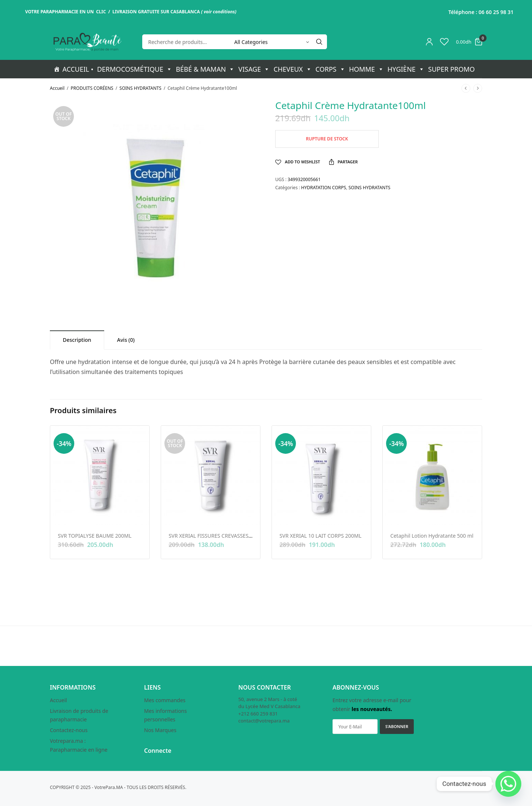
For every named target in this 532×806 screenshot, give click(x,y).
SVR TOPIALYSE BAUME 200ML (94, 536)
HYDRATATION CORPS (324, 188)
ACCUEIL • (78, 69)
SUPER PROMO (451, 69)
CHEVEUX (292, 69)
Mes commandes (165, 700)
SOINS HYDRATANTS (140, 88)
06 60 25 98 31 (496, 12)
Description (77, 340)
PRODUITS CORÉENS (92, 88)
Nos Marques (160, 730)
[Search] (319, 42)
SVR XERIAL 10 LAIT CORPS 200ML (320, 536)
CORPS (330, 69)
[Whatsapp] (508, 784)
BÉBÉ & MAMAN (205, 69)
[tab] (77, 340)
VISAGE (254, 69)
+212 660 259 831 (258, 714)
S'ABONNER (397, 726)
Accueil (57, 88)
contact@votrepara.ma (264, 721)
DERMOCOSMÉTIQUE (135, 69)
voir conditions (219, 12)
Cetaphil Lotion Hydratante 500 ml (432, 536)
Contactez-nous (69, 730)
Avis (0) (126, 340)
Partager (343, 162)
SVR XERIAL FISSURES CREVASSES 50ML (216, 536)
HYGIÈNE (406, 69)
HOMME (366, 69)
